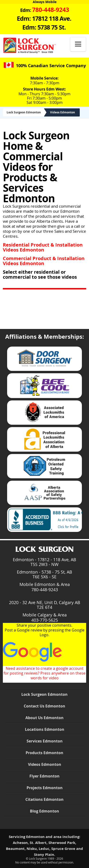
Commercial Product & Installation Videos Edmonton (44, 261)
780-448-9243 (45, 590)
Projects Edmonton (45, 788)
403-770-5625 (45, 620)
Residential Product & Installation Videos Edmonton (43, 247)
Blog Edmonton (44, 811)
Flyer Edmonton (44, 776)
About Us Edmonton (44, 718)
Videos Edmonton (63, 112)
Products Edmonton (44, 753)
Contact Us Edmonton (44, 706)
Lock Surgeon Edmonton (24, 112)
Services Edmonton (45, 741)
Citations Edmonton (44, 799)
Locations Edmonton (45, 729)
